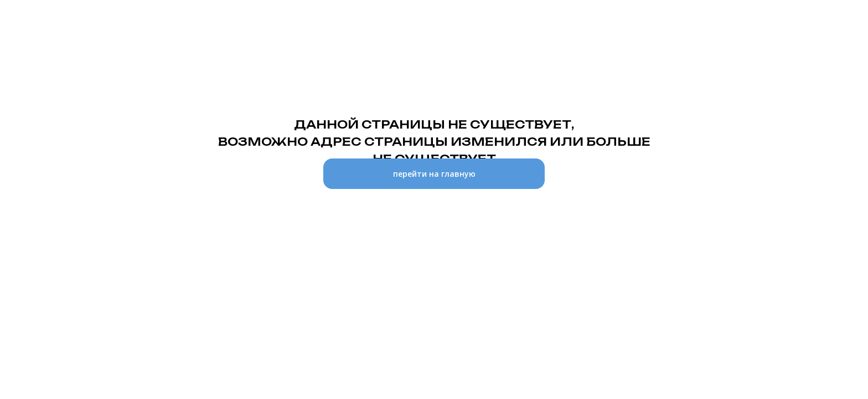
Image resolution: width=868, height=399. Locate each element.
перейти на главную (434, 174)
